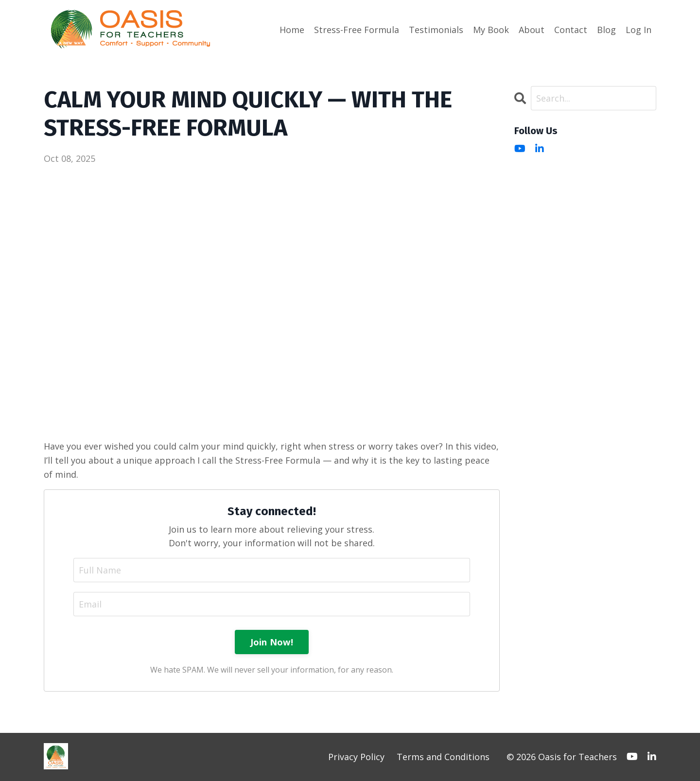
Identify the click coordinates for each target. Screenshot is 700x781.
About (532, 30)
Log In (639, 30)
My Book (491, 30)
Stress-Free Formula (357, 30)
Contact (571, 30)
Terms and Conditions (443, 757)
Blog (606, 30)
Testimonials (436, 30)
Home (292, 30)
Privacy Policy (356, 757)
